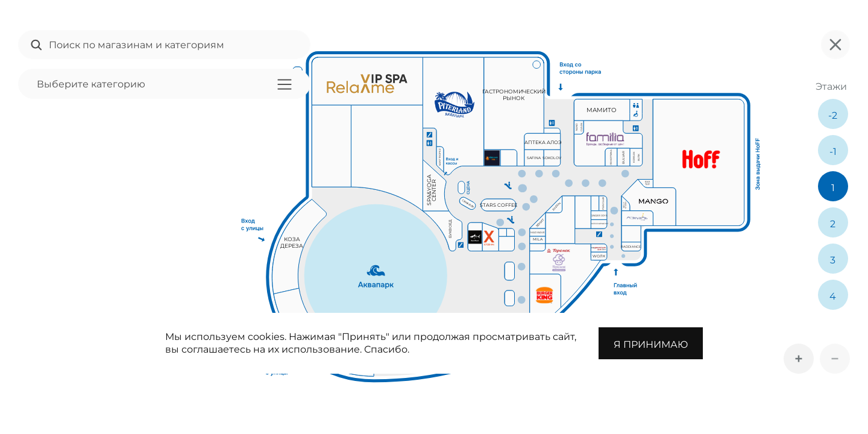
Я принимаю (651, 344)
